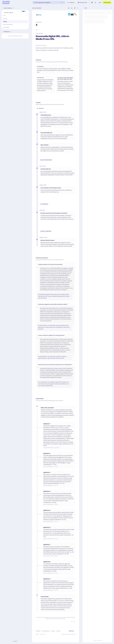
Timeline (5, 22)
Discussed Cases (46, 631)
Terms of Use (43, 634)
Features (53, 631)
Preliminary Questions (8, 24)
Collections (38, 631)
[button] (3, 12)
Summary (5, 19)
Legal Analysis (6, 27)
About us (59, 631)
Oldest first (40, 108)
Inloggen (15, 641)
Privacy (37, 634)
